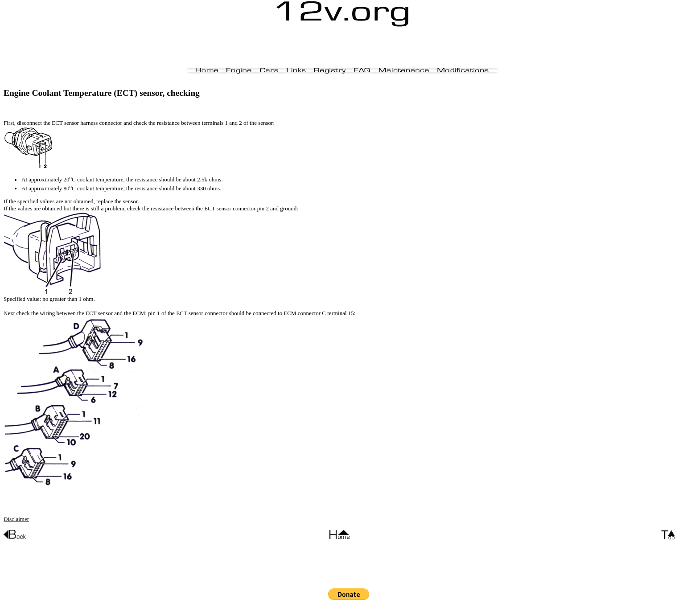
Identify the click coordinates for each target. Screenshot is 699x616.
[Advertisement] (342, 47)
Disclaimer (16, 519)
